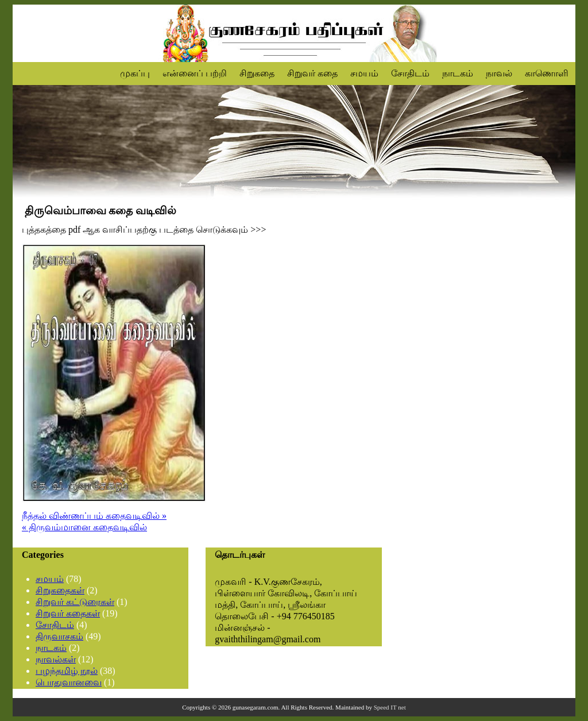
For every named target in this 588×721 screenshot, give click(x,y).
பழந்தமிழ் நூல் (67, 671)
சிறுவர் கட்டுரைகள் (75, 602)
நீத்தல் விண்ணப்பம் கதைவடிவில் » (94, 516)
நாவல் (499, 73)
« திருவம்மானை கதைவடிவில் (84, 527)
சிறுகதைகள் (60, 590)
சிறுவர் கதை (312, 73)
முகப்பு (135, 73)
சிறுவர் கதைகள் (68, 613)
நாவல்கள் (56, 659)
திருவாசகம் (59, 636)
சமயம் (364, 73)
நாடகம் (458, 73)
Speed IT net (390, 707)
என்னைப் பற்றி (195, 73)
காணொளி (547, 73)
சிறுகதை (257, 73)
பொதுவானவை (69, 682)
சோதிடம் (410, 73)
